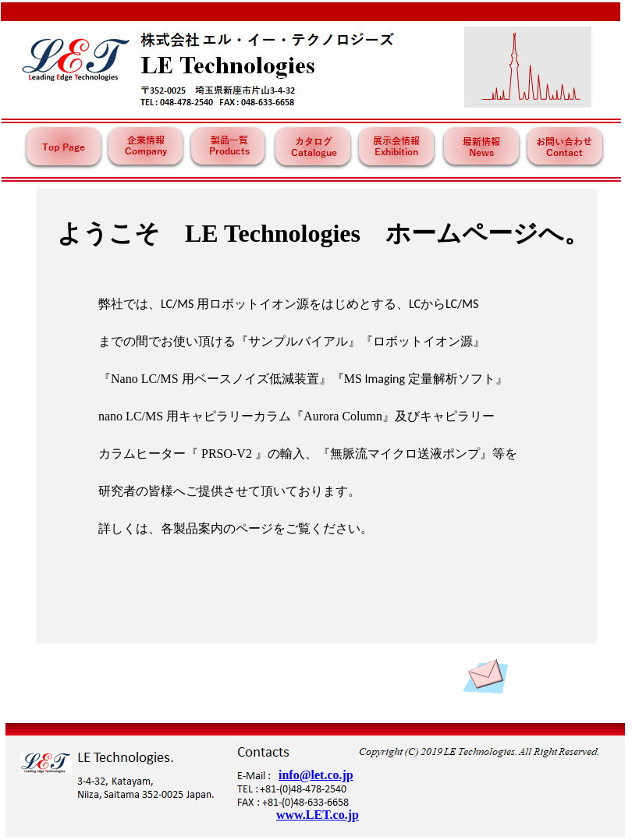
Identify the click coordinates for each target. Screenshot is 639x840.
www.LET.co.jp (318, 815)
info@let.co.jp (316, 775)
